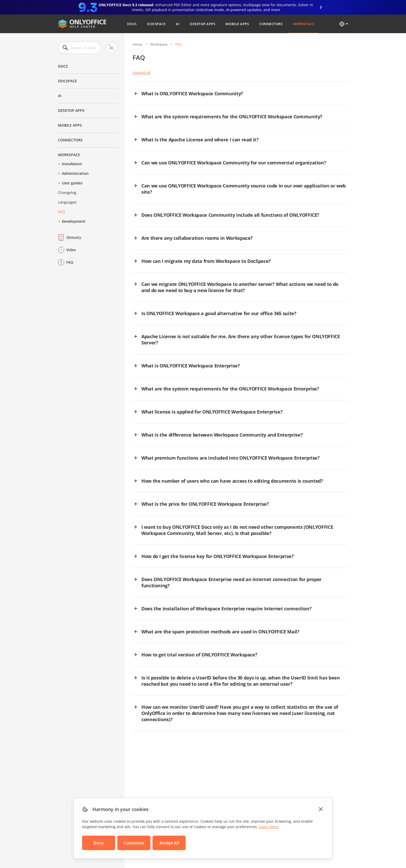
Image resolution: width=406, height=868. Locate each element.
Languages (67, 202)
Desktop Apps (202, 24)
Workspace (303, 24)
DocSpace (156, 24)
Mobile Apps (237, 24)
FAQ (61, 212)
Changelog (67, 193)
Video (71, 250)
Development (74, 221)
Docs (132, 24)
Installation (72, 164)
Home (137, 44)
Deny (99, 843)
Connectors (271, 24)
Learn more (269, 827)
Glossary (74, 237)
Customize (134, 843)
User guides (72, 183)
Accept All (169, 843)
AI (178, 24)
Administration (75, 173)
